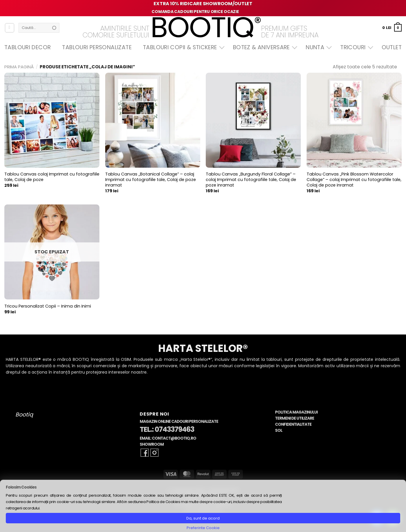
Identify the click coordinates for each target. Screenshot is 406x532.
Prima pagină (19, 67)
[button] (392, 28)
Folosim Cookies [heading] (21, 487)
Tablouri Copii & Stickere (182, 47)
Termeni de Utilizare (295, 418)
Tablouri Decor (28, 47)
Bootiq (24, 415)
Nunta (317, 47)
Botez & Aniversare (264, 47)
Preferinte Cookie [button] (203, 528)
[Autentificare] (10, 28)
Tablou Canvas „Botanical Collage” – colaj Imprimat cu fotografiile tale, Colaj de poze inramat (151, 180)
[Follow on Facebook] (145, 453)
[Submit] (54, 28)
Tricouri (355, 47)
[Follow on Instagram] (154, 453)
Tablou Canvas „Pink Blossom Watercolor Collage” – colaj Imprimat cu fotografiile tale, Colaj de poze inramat (354, 180)
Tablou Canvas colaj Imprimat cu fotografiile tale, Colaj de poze (52, 177)
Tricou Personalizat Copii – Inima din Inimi (48, 306)
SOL (279, 430)
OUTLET (392, 47)
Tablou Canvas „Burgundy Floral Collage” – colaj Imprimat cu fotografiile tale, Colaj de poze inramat (251, 180)
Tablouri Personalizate (97, 47)
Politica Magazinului (296, 412)
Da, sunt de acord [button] (203, 518)
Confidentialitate (293, 424)
